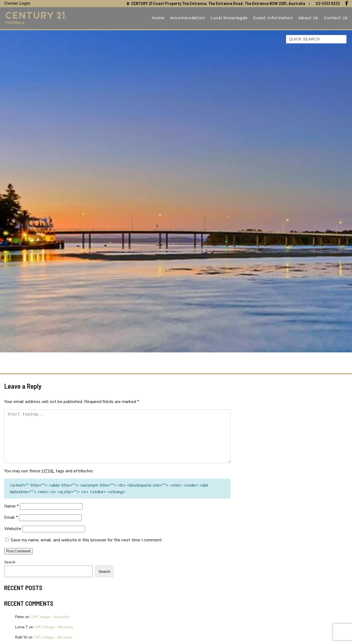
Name (11, 506)
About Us (308, 18)
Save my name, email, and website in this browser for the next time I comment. (87, 540)
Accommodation (188, 18)
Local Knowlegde (229, 18)
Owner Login (17, 3)
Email (11, 517)
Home (158, 18)
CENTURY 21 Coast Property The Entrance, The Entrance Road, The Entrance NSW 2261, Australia (219, 3)
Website (13, 529)
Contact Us (336, 18)
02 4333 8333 (328, 3)
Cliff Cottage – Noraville (50, 617)
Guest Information (273, 18)
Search (10, 562)
